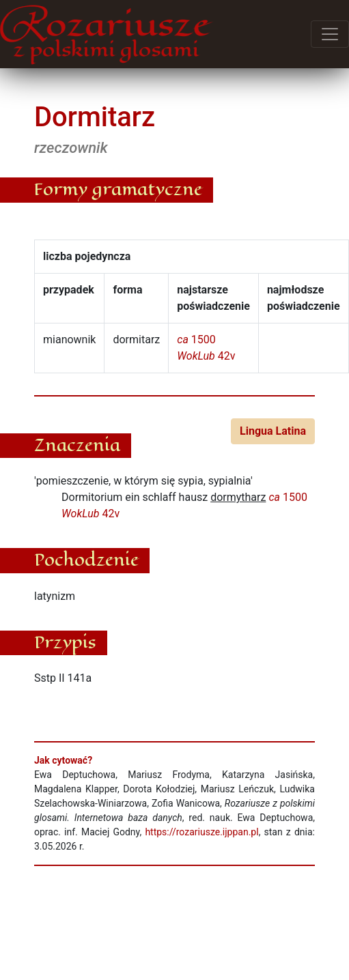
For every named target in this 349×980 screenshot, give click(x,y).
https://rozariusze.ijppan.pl (201, 832)
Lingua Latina (273, 431)
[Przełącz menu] (330, 34)
